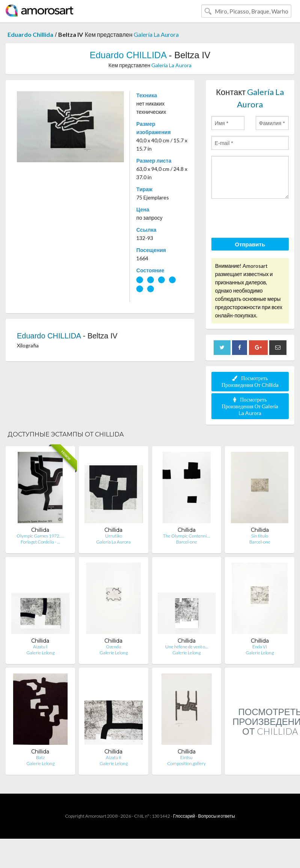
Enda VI (260, 647)
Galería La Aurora (156, 34)
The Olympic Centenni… (186, 536)
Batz (40, 757)
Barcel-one (187, 542)
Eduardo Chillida (30, 34)
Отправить (250, 244)
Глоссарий (184, 816)
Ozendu (114, 647)
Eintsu (186, 757)
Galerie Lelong (40, 653)
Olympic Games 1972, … (40, 536)
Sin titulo (260, 536)
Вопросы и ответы (216, 816)
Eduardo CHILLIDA (128, 55)
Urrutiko (114, 536)
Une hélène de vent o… (187, 647)
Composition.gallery (186, 763)
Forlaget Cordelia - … (40, 542)
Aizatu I (40, 647)
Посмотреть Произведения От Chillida (250, 381)
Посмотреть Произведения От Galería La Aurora (250, 406)
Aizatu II (114, 757)
